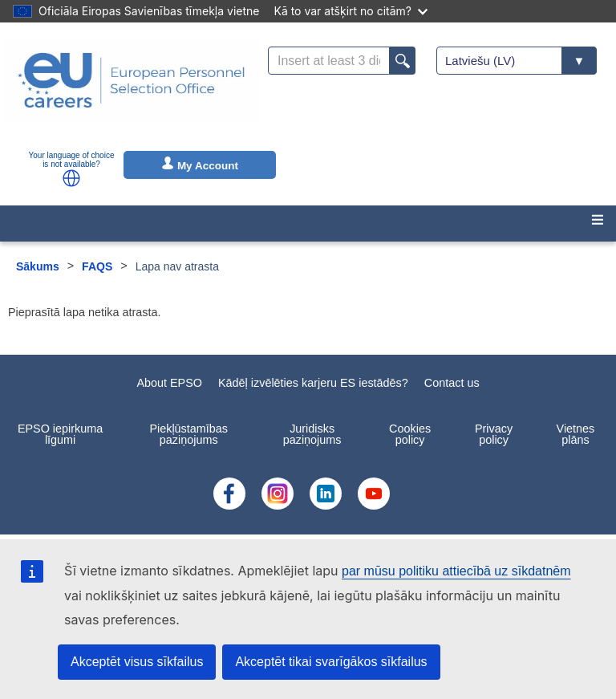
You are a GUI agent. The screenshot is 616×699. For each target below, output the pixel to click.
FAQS (97, 266)
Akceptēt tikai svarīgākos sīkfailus (331, 662)
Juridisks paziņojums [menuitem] (312, 434)
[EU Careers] (132, 91)
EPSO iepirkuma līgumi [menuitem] (60, 434)
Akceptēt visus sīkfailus (137, 662)
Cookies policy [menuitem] (410, 434)
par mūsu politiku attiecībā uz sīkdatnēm (456, 571)
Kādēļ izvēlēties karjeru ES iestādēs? (313, 383)
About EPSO (169, 383)
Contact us (452, 383)
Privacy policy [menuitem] (494, 434)
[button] (71, 178)
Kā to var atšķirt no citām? (351, 11)
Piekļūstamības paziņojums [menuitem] (188, 434)
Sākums (38, 266)
